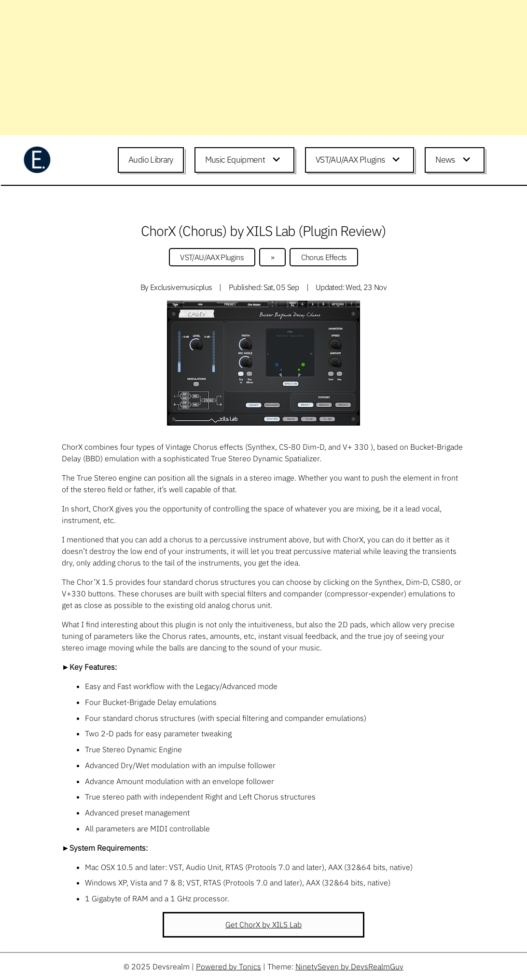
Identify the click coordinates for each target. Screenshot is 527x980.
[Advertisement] (263, 68)
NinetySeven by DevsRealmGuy (349, 966)
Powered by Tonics (229, 966)
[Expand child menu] (278, 160)
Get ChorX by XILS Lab (263, 925)
